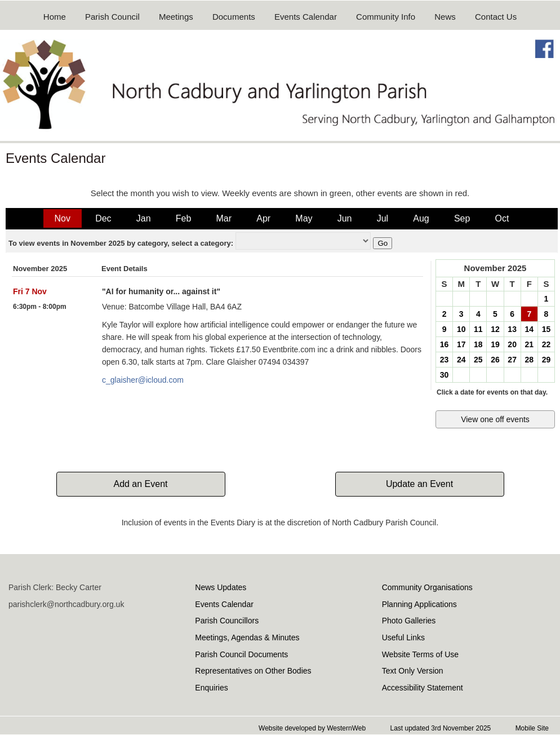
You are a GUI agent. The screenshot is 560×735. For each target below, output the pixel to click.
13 (512, 329)
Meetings (176, 17)
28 (529, 360)
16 (445, 344)
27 (512, 360)
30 (445, 375)
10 (461, 329)
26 (495, 360)
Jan (144, 218)
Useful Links (403, 637)
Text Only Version (413, 671)
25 (478, 360)
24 (461, 360)
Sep (462, 218)
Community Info (386, 17)
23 (445, 360)
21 (529, 344)
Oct (502, 218)
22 (546, 344)
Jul (383, 218)
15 (546, 329)
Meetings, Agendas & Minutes (247, 637)
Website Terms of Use (420, 654)
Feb (184, 218)
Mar (224, 218)
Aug (421, 218)
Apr (263, 218)
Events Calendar (306, 17)
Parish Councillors (227, 621)
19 (495, 344)
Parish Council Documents (241, 654)
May (304, 218)
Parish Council (112, 17)
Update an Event (419, 484)
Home (55, 17)
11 (478, 329)
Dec (103, 218)
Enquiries (211, 688)
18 (478, 344)
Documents (234, 17)
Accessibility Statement (423, 688)
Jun (345, 218)
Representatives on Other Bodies (253, 671)
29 (546, 360)
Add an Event (140, 484)
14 (529, 329)
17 (461, 344)
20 (512, 344)
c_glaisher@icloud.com (143, 380)
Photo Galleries (409, 621)
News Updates (221, 587)
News (445, 17)
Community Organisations (427, 587)
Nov (63, 218)
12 (495, 329)
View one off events (495, 419)
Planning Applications (419, 604)
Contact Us (496, 17)
